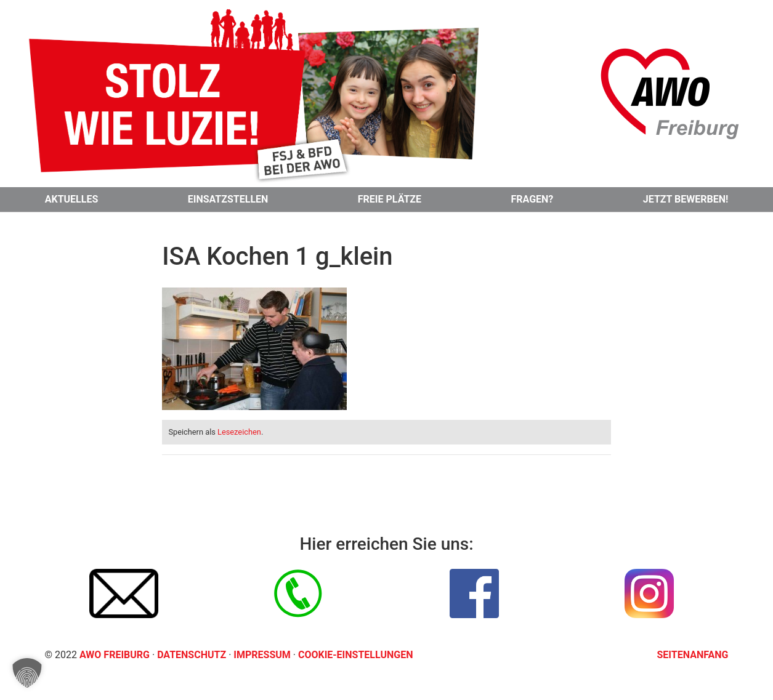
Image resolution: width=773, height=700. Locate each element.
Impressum (263, 655)
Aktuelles (72, 199)
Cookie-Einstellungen (356, 655)
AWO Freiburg (115, 655)
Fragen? (532, 199)
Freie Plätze (390, 199)
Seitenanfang (693, 655)
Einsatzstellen (228, 199)
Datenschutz (193, 655)
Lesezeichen (239, 432)
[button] (27, 673)
